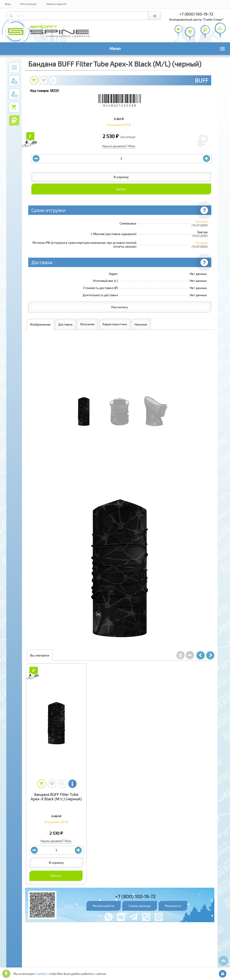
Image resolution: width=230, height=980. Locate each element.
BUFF (201, 80)
